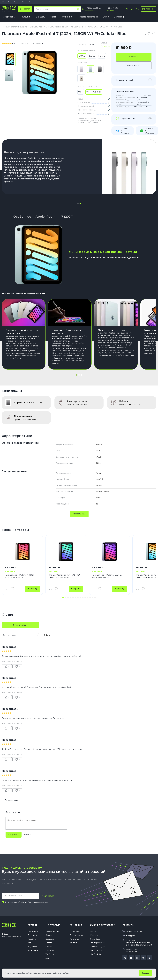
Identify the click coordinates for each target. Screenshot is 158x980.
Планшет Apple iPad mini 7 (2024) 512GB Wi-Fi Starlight (20, 576)
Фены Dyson (96, 939)
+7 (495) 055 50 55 (93, 8)
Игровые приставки (87, 17)
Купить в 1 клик (134, 65)
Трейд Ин (50, 954)
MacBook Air (95, 954)
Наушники (66, 17)
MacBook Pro (96, 950)
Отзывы (10, 2)
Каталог (32, 925)
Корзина (147, 9)
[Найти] (78, 9)
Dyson (106, 17)
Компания (76, 925)
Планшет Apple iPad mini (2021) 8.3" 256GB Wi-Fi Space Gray (64, 576)
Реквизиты (74, 939)
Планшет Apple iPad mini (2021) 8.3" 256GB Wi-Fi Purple (108, 576)
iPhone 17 (94, 931)
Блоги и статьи (76, 935)
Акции (48, 958)
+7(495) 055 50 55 (134, 931)
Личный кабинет (53, 931)
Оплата (25, 2)
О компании (75, 931)
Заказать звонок (91, 10)
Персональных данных (38, 902)
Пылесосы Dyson (98, 947)
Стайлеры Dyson (97, 943)
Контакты (32, 2)
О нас (5, 2)
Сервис (49, 947)
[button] (78, 203)
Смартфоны (9, 17)
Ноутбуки (25, 17)
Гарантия (50, 950)
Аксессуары (33, 950)
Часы (53, 17)
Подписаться (48, 896)
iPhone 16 (94, 935)
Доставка (18, 2)
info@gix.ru (131, 936)
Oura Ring (119, 17)
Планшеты (40, 17)
